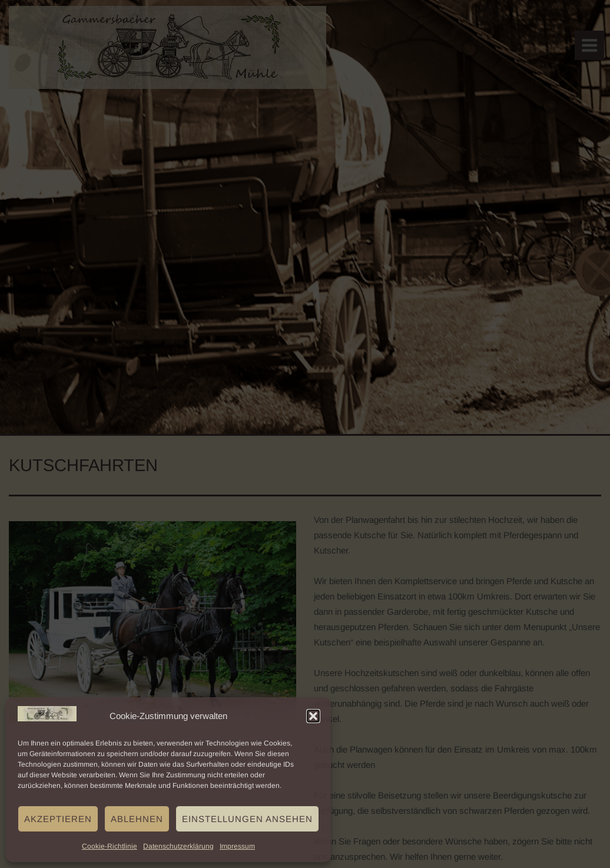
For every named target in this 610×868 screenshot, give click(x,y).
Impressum (237, 846)
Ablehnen (137, 819)
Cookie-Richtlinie (110, 846)
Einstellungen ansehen (247, 819)
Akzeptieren (58, 819)
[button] (313, 716)
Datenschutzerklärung (178, 846)
